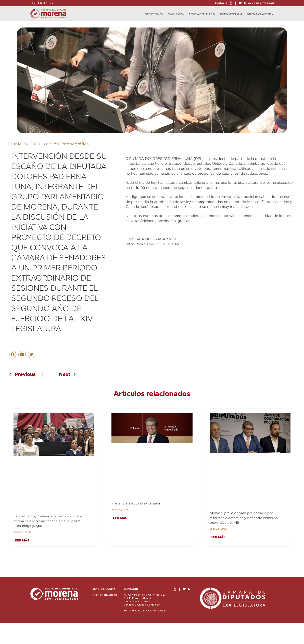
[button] (13, 355)
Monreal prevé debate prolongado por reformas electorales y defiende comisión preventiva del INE (244, 518)
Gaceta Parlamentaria (260, 14)
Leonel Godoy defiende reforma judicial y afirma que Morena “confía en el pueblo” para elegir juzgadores (48, 521)
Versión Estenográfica (66, 144)
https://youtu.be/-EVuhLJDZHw (152, 244)
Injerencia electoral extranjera (136, 503)
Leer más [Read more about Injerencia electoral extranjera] (119, 518)
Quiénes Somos (154, 14)
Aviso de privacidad (261, 3)
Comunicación (176, 14)
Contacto (221, 3)
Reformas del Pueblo (202, 14)
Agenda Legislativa (231, 14)
